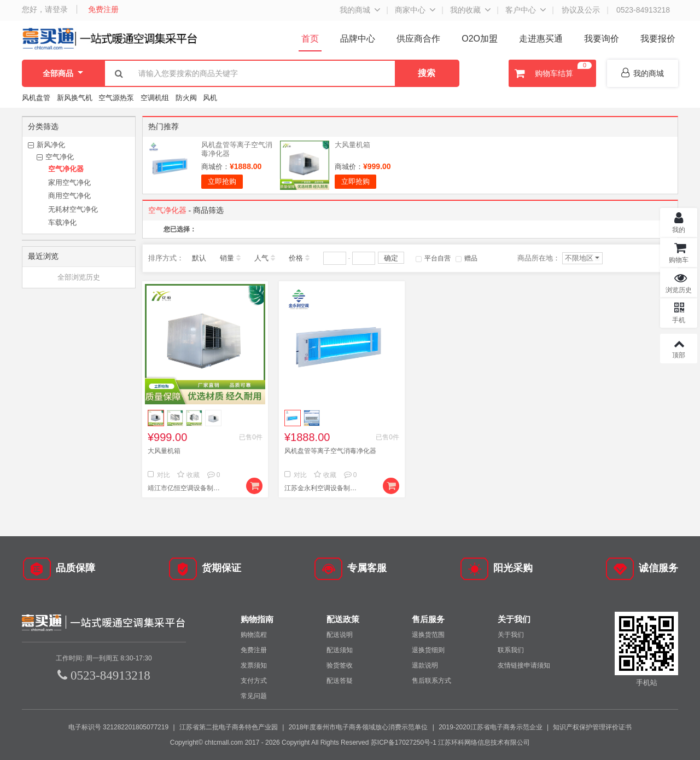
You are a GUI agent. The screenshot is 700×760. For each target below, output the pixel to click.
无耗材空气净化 (73, 209)
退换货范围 (428, 635)
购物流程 (254, 635)
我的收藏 (465, 10)
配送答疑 (340, 681)
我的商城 (355, 10)
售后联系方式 (431, 681)
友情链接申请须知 (524, 665)
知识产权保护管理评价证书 (592, 727)
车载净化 (62, 222)
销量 (227, 258)
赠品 (466, 258)
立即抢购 (222, 181)
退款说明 (425, 665)
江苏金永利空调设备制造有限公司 (323, 488)
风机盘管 (36, 98)
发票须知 (254, 665)
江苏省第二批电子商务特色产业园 (229, 727)
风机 (210, 98)
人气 (261, 258)
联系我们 (511, 650)
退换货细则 (428, 650)
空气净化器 (66, 169)
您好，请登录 (45, 9)
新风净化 (51, 145)
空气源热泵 (116, 98)
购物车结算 (552, 73)
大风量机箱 (352, 145)
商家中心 (410, 10)
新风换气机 (76, 98)
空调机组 (155, 98)
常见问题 (254, 696)
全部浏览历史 (79, 277)
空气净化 (60, 157)
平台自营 (433, 258)
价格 (296, 258)
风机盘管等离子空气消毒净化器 (330, 451)
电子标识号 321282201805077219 (118, 727)
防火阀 (186, 98)
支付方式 (254, 681)
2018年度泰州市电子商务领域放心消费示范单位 (358, 727)
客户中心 (521, 10)
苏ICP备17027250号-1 (404, 742)
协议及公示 (581, 10)
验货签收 (340, 665)
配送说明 (340, 635)
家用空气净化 (69, 182)
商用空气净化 (69, 196)
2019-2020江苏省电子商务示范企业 (490, 727)
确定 (391, 258)
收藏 (188, 475)
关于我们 (511, 635)
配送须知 (340, 650)
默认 (199, 258)
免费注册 (103, 9)
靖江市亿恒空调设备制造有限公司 (186, 488)
